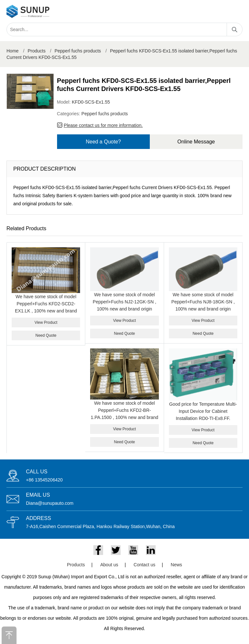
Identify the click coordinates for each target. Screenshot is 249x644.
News (177, 565)
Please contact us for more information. (103, 125)
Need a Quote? (103, 142)
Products (36, 51)
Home (12, 51)
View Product (46, 322)
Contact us (144, 565)
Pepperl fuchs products (78, 51)
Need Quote (46, 335)
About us (109, 565)
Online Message (196, 142)
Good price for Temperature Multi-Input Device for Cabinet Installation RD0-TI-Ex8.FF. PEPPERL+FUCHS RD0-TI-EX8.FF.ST (203, 418)
